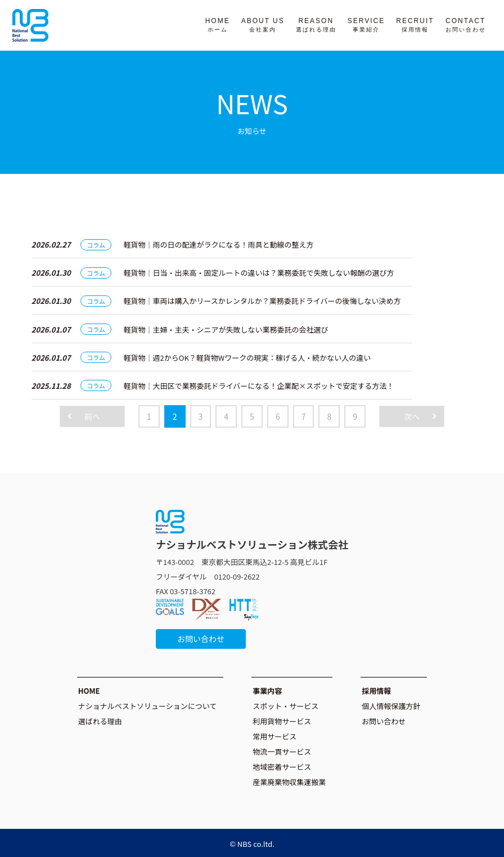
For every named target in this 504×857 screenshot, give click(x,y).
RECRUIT (415, 25)
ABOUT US (263, 25)
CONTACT (466, 25)
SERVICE (366, 25)
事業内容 (267, 691)
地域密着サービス (282, 767)
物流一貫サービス (282, 751)
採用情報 (376, 691)
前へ (92, 416)
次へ (412, 416)
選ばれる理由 (100, 721)
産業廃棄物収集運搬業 (289, 782)
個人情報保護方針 (391, 706)
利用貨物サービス (282, 721)
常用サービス (274, 736)
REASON (316, 25)
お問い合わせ (201, 639)
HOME (218, 25)
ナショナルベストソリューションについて (148, 706)
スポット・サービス (285, 706)
